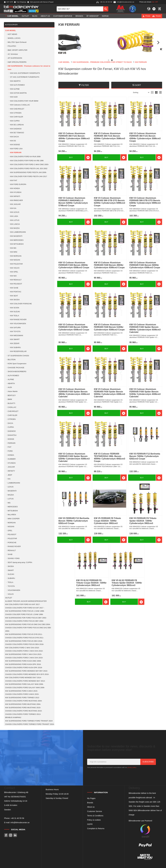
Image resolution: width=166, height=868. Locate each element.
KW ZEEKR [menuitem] (15, 343)
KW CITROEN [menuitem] (16, 113)
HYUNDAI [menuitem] (12, 463)
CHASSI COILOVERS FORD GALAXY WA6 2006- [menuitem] (25, 688)
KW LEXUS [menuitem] (15, 212)
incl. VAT (155, 2)
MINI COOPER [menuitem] (14, 519)
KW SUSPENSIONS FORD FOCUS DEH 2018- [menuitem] (24, 641)
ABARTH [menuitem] (11, 383)
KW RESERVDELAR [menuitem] (18, 351)
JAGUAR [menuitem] (11, 467)
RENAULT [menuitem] (12, 550)
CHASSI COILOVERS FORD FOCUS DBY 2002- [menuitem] (24, 621)
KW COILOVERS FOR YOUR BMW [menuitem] (24, 101)
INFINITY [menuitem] (11, 471)
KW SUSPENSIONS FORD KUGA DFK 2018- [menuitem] (23, 664)
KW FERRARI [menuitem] (16, 153)
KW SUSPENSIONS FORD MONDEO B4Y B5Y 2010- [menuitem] (26, 671)
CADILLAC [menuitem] (12, 407)
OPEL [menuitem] (10, 531)
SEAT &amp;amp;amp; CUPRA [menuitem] (20, 562)
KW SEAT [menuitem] (14, 296)
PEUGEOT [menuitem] (12, 534)
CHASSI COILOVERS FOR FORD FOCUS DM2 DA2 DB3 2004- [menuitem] (28, 629)
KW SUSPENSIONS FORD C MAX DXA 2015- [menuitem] (24, 654)
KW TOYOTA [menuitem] (15, 331)
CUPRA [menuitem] (11, 427)
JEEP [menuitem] (10, 475)
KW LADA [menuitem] (14, 216)
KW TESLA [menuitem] (15, 316)
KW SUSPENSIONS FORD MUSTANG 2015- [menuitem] (23, 708)
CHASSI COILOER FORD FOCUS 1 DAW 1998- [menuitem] (24, 614)
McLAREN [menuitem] (12, 515)
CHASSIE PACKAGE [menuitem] (16, 368)
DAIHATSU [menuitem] (12, 435)
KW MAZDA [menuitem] (15, 228)
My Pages (91, 798)
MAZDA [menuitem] (11, 495)
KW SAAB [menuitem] (14, 288)
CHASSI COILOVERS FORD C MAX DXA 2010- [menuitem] (24, 651)
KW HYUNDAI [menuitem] (16, 192)
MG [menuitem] (9, 503)
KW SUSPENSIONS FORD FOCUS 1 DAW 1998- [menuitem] (25, 611)
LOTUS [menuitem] (11, 499)
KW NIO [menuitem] (13, 276)
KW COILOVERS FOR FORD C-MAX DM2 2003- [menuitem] (29, 164)
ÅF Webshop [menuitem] (92, 16)
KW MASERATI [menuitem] (16, 236)
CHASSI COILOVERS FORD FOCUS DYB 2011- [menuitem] (25, 638)
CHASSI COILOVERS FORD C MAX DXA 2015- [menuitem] (24, 658)
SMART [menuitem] (11, 570)
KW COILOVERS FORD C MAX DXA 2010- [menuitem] (22, 648)
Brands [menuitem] (79, 16)
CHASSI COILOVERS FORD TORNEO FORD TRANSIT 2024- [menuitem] (30, 724)
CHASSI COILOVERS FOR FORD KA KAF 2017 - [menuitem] (25, 608)
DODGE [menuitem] (11, 439)
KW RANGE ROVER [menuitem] (18, 320)
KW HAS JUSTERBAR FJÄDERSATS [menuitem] (25, 73)
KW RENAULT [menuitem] (16, 280)
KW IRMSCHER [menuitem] (16, 200)
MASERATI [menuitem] (12, 491)
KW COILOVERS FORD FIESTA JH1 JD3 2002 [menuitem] (29, 168)
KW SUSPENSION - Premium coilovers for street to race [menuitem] (29, 68)
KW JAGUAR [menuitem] (15, 204)
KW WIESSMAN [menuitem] (17, 335)
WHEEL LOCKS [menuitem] (14, 38)
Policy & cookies (94, 820)
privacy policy (132, 767)
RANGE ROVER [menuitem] (14, 546)
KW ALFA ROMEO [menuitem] (17, 85)
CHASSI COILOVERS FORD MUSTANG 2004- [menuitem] (24, 701)
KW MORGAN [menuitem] (16, 256)
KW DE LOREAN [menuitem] (17, 125)
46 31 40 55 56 (18, 818)
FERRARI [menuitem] (12, 443)
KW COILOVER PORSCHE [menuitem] (21, 304)
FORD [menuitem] (10, 451)
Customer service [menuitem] (63, 16)
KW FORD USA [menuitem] (16, 149)
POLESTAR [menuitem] (12, 538)
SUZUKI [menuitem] (11, 574)
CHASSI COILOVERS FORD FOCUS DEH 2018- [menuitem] (25, 644)
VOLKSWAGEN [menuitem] (14, 590)
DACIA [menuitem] (10, 423)
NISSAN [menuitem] (11, 527)
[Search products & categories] (80, 9)
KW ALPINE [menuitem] (15, 89)
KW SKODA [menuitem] (15, 300)
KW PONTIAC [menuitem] (16, 292)
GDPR (90, 824)
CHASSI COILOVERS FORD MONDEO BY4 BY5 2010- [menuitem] (27, 674)
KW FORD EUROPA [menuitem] (18, 184)
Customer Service (95, 811)
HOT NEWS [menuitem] (12, 34)
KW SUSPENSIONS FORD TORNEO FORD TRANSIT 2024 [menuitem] (29, 721)
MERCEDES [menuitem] (13, 507)
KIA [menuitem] (9, 479)
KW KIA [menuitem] (13, 208)
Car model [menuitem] (13, 16)
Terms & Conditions (95, 816)
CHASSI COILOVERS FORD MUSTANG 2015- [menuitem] (24, 711)
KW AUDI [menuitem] (14, 97)
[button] (154, 9)
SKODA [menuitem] (11, 566)
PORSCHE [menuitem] (12, 543)
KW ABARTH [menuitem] (15, 81)
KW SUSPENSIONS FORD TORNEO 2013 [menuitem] (22, 698)
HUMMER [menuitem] (12, 459)
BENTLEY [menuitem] (12, 395)
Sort (138, 85)
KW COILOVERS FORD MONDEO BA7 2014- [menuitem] (23, 678)
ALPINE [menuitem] (11, 379)
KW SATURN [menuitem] (15, 328)
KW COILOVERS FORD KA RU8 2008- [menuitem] (26, 157)
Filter (85, 85)
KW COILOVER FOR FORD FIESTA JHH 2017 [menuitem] (29, 176)
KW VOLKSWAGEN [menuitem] (18, 324)
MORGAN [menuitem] (12, 523)
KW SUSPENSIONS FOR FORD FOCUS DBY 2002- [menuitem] (26, 618)
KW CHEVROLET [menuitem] (17, 109)
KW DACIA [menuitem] (14, 137)
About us (91, 807)
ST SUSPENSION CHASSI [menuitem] (18, 356)
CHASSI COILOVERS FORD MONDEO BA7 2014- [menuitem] (25, 681)
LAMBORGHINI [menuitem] (14, 483)
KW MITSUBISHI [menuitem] (17, 244)
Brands (90, 803)
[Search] (106, 9)
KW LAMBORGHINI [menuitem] (18, 232)
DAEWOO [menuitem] (12, 431)
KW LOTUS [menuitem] (15, 220)
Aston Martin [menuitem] (13, 391)
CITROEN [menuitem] (12, 419)
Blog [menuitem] (35, 16)
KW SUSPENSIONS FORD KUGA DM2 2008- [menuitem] (23, 661)
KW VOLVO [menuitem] (15, 268)
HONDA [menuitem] (11, 455)
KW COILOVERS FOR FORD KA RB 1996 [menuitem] (27, 161)
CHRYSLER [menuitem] (12, 415)
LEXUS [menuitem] (11, 487)
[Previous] (63, 42)
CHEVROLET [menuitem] (13, 411)
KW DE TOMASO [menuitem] (17, 133)
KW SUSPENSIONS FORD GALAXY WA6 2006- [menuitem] (24, 684)
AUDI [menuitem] (10, 387)
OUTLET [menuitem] (25, 16)
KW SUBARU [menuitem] (15, 347)
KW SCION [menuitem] (15, 308)
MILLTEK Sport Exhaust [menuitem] (17, 42)
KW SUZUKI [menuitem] (15, 312)
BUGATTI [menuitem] (11, 403)
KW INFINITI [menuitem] (15, 196)
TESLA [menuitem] (10, 582)
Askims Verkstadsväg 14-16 (16, 801)
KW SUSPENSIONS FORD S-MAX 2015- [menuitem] (22, 691)
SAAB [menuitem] (10, 554)
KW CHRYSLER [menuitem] (17, 117)
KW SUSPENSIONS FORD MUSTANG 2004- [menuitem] (23, 704)
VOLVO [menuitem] (11, 594)
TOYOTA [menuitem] (11, 586)
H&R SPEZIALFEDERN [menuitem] (17, 62)
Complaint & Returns (96, 828)
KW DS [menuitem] (13, 141)
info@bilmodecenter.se (20, 823)
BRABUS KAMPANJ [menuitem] (13, 717)
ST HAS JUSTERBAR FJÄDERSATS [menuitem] (25, 77)
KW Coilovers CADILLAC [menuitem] (20, 105)
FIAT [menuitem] (9, 447)
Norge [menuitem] (105, 16)
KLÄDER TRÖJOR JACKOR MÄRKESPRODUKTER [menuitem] (26, 601)
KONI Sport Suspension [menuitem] (17, 364)
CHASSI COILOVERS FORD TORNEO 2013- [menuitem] (23, 714)
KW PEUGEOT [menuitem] (16, 284)
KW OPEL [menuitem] (14, 272)
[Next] (158, 42)
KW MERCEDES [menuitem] (17, 240)
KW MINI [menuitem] (14, 252)
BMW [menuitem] (10, 399)
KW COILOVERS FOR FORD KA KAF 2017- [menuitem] (23, 604)
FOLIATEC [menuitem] (12, 46)
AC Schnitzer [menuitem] (13, 54)
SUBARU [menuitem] (11, 578)
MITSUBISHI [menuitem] (13, 511)
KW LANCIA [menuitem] (15, 224)
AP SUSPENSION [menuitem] (15, 58)
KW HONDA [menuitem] (15, 188)
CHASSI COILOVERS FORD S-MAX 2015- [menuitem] (22, 694)
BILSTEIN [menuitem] (12, 360)
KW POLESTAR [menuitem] (16, 264)
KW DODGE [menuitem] (15, 145)
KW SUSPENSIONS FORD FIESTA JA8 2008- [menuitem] (28, 172)
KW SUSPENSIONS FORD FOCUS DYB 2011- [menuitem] (24, 634)
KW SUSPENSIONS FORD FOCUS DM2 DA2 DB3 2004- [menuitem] (28, 624)
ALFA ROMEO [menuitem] (13, 376)
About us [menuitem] (45, 16)
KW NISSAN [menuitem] (15, 260)
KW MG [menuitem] (13, 248)
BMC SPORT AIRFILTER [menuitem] (18, 50)
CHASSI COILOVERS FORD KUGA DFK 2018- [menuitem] (24, 668)
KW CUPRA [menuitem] (15, 121)
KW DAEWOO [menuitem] (16, 129)
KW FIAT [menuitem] (14, 180)
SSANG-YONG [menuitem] (14, 558)
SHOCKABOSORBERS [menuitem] (17, 371)
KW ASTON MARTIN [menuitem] (18, 93)
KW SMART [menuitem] (15, 339)
